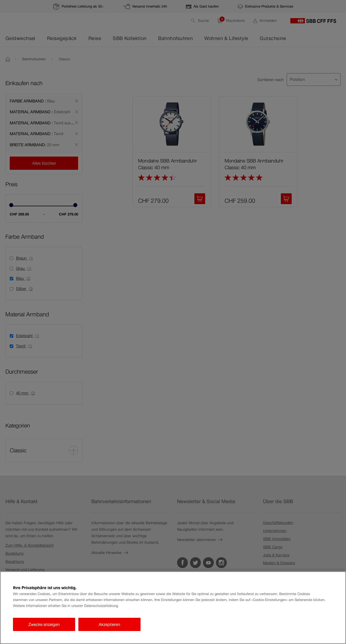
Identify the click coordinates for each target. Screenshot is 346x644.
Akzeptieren (109, 624)
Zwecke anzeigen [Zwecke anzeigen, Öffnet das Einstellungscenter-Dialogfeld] (44, 624)
